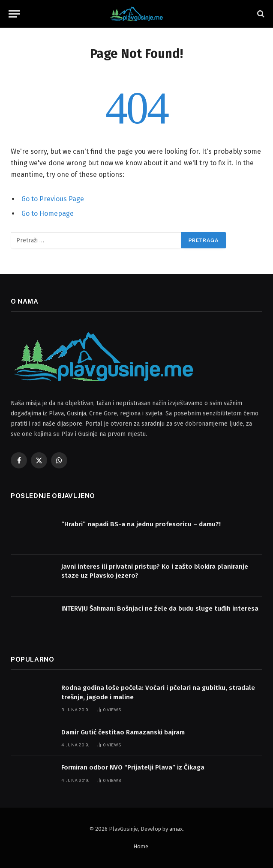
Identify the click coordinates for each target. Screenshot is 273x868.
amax (176, 829)
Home (141, 846)
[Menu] (14, 14)
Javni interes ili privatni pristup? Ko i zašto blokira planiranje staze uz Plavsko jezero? (155, 571)
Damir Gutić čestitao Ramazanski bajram (123, 732)
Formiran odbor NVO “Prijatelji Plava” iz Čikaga (133, 767)
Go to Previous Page (53, 199)
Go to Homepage (48, 213)
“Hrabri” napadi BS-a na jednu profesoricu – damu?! (141, 524)
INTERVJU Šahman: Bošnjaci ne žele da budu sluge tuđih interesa (160, 608)
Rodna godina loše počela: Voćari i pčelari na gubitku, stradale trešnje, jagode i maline (158, 692)
